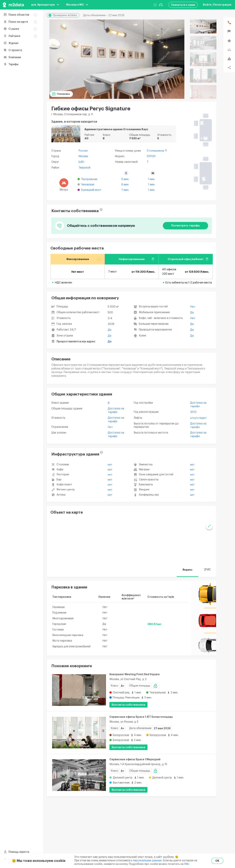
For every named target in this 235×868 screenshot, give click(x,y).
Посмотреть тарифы (185, 225)
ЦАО (81, 162)
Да (110, 330)
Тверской (84, 168)
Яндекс (188, 570)
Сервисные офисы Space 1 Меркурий (135, 759)
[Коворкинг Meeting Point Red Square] (79, 690)
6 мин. (125, 179)
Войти (207, 5)
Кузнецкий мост (91, 190)
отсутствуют (198, 418)
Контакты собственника (128, 705)
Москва (83, 156)
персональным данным (147, 861)
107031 (151, 156)
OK (217, 861)
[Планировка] (61, 94)
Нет (193, 307)
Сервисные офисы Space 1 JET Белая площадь (141, 717)
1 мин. (152, 179)
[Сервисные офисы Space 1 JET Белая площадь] (79, 733)
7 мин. (125, 190)
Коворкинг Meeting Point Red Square (135, 674)
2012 (193, 412)
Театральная (89, 179)
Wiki (187, 864)
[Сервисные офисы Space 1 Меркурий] (79, 775)
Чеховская (88, 185)
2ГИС (207, 570)
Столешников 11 (157, 151)
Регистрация (222, 5)
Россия (83, 151)
